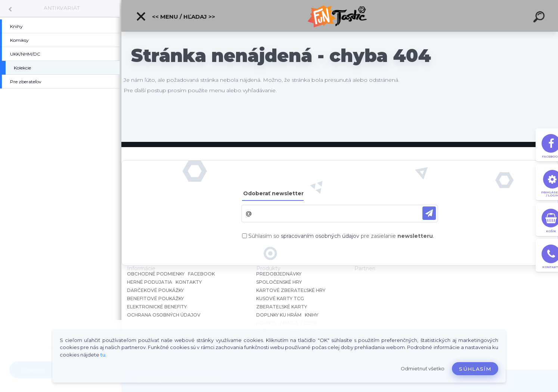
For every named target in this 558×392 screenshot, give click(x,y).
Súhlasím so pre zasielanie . (341, 236)
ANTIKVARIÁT (62, 8)
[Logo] (340, 16)
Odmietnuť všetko (423, 369)
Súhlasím (475, 369)
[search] (540, 18)
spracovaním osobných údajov (320, 236)
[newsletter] (429, 213)
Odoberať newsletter (273, 193)
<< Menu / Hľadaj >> (175, 16)
